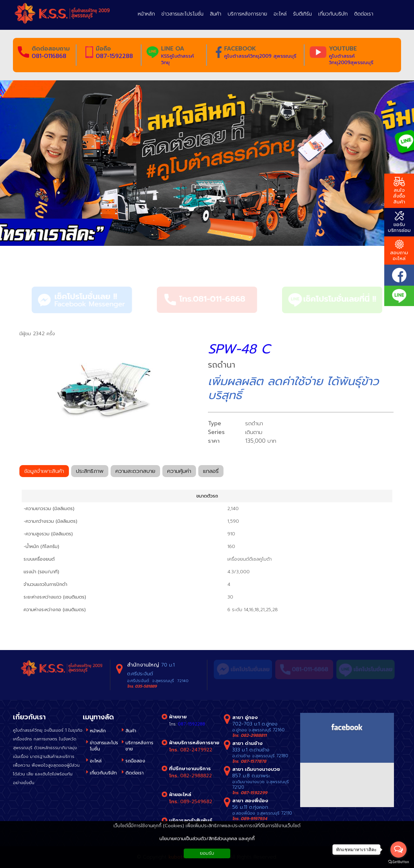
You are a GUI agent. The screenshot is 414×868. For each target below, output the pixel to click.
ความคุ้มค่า (179, 472)
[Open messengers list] (398, 850)
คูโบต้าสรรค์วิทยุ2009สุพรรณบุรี (351, 59)
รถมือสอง (135, 761)
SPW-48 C (239, 349)
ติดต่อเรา (135, 773)
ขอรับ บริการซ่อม (399, 223)
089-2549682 (196, 802)
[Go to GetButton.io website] (398, 862)
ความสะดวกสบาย (135, 472)
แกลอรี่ (211, 472)
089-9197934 (254, 819)
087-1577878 (253, 761)
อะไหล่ (96, 761)
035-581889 (146, 686)
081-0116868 (49, 56)
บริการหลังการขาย (139, 746)
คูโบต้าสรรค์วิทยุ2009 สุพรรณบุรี (260, 56)
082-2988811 (254, 735)
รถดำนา (62, 264)
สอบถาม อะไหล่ (399, 251)
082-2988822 (196, 776)
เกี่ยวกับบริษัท (103, 773)
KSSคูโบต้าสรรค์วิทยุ (177, 59)
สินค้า (30, 264)
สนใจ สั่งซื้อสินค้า (399, 191)
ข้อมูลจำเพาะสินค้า (44, 472)
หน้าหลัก (98, 731)
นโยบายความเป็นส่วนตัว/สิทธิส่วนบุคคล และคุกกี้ (207, 839)
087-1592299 (254, 793)
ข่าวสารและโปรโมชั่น (104, 746)
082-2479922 (196, 750)
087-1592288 (114, 56)
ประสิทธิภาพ (90, 472)
